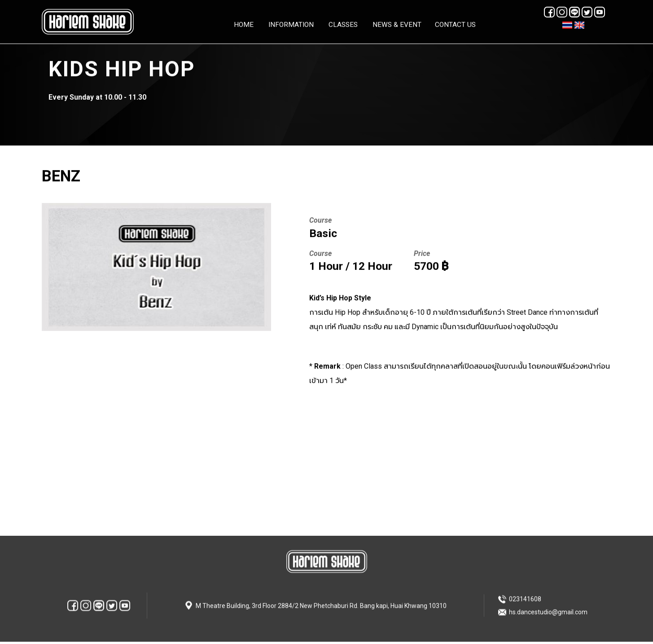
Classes (343, 24)
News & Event (397, 24)
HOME (244, 24)
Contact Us (455, 24)
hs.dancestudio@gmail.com (548, 609)
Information (291, 24)
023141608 (525, 596)
